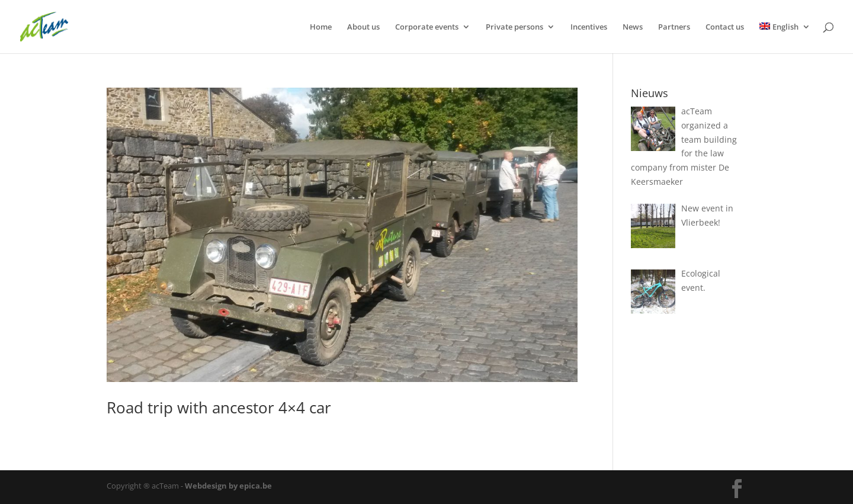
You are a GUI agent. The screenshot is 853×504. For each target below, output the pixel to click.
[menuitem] (785, 38)
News (633, 27)
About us (363, 27)
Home (321, 27)
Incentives (589, 27)
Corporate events (427, 27)
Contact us (725, 27)
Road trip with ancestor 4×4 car (219, 407)
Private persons (514, 27)
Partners (674, 27)
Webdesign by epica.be (228, 486)
